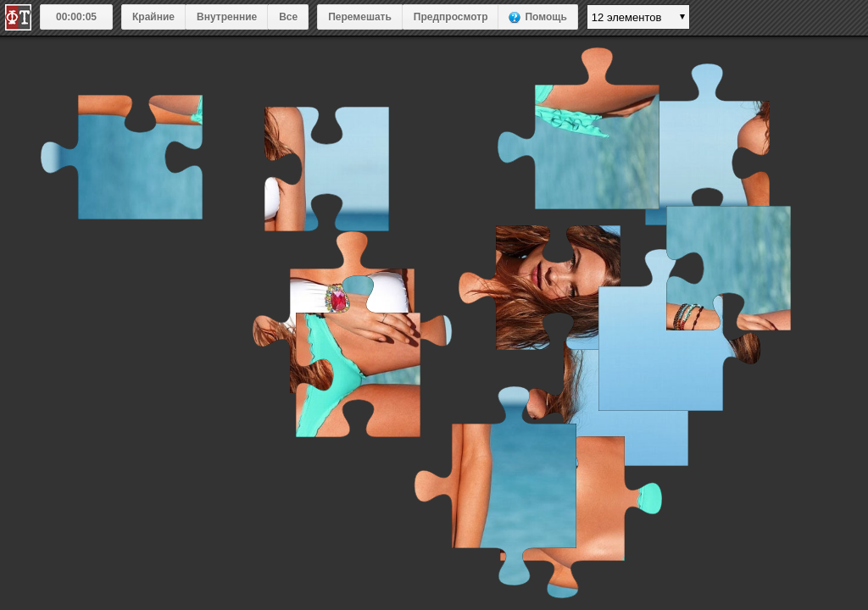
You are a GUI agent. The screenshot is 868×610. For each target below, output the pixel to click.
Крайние (153, 17)
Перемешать (360, 17)
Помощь (545, 17)
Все (288, 17)
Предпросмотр (451, 17)
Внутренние (227, 17)
